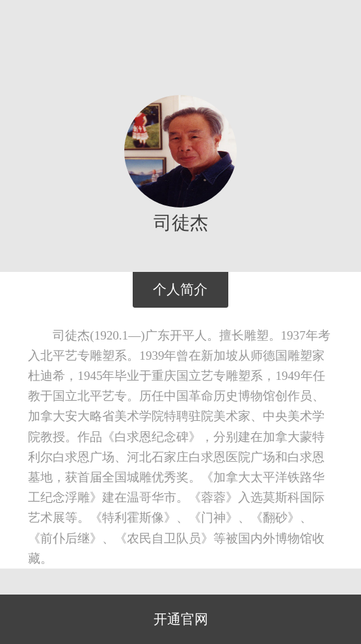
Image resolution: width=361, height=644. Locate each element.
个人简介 (180, 289)
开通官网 (181, 619)
